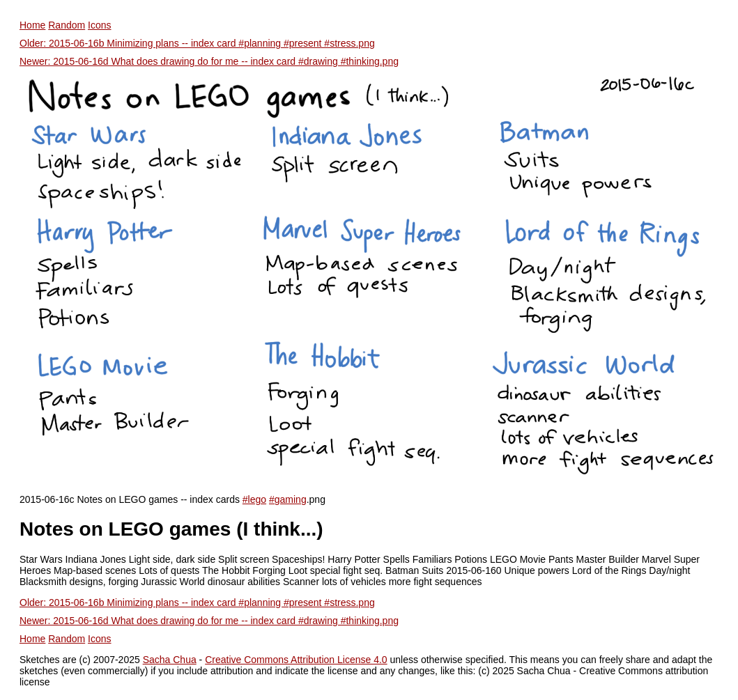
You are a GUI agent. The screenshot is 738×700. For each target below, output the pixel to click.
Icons (99, 25)
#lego (254, 499)
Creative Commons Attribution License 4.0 (296, 660)
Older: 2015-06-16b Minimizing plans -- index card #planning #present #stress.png (197, 43)
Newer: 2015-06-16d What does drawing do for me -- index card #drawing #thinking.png (209, 61)
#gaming (288, 499)
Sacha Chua (170, 660)
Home (32, 25)
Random (67, 25)
